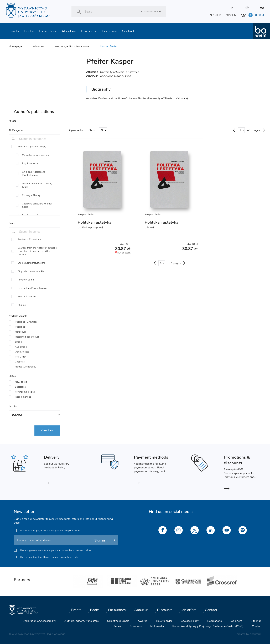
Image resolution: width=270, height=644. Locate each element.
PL (233, 8)
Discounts (89, 31)
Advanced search (151, 12)
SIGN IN (231, 15)
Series (117, 626)
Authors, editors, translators (72, 46)
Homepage (15, 46)
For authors (48, 31)
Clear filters (47, 430)
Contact (128, 31)
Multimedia (157, 626)
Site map (256, 621)
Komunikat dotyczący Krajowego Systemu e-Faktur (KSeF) (208, 626)
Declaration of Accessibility (39, 621)
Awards (143, 621)
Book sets (136, 626)
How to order (164, 621)
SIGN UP (216, 15)
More (77, 531)
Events (14, 31)
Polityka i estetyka (95, 222)
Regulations (215, 621)
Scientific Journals (118, 621)
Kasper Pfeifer (109, 46)
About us (69, 31)
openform (256, 634)
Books (29, 31)
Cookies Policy (190, 621)
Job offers (109, 31)
